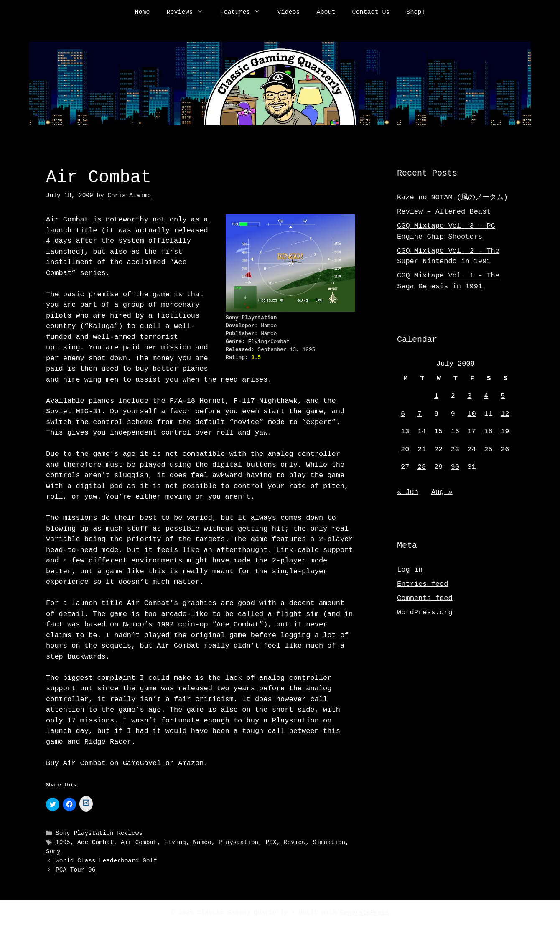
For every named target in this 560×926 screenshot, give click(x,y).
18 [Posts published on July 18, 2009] (488, 431)
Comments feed (425, 598)
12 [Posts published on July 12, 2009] (505, 414)
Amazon (191, 763)
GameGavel (142, 763)
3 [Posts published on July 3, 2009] (469, 396)
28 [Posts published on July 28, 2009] (422, 467)
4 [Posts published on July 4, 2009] (486, 396)
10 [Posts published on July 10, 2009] (471, 414)
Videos (288, 13)
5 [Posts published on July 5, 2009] (503, 396)
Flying (175, 843)
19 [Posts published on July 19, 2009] (505, 431)
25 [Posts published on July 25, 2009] (488, 449)
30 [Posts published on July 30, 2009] (455, 467)
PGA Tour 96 (75, 870)
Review (295, 843)
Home (142, 13)
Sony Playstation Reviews (99, 834)
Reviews (189, 13)
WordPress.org (425, 612)
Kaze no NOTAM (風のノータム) (452, 197)
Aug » (442, 492)
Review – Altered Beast (444, 212)
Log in (410, 570)
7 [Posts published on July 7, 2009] (420, 414)
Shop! (416, 13)
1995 (63, 843)
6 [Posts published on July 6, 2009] (403, 414)
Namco (202, 843)
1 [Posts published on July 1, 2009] (436, 396)
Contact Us (371, 13)
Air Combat (139, 843)
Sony (53, 852)
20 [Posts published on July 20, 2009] (405, 449)
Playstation (238, 843)
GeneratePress (365, 913)
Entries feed (423, 584)
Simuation (329, 843)
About (326, 13)
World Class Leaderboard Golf (106, 861)
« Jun (408, 492)
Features (244, 13)
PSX (271, 843)
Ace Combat (95, 843)
